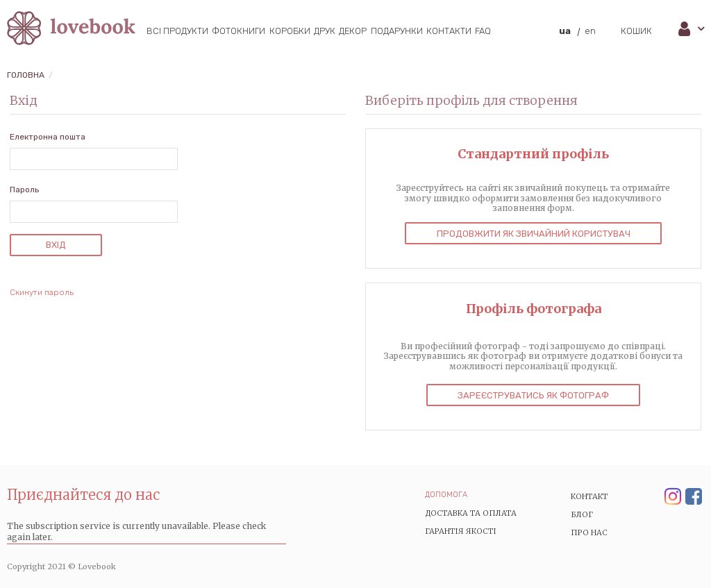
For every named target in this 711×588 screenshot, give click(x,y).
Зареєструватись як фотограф (533, 395)
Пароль (24, 190)
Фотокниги (239, 31)
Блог (582, 514)
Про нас (589, 532)
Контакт (589, 496)
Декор (353, 31)
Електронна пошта (48, 137)
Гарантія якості (461, 531)
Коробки (290, 31)
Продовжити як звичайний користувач (534, 234)
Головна (26, 75)
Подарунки (397, 31)
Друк (325, 31)
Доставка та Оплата (471, 513)
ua (565, 31)
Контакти (449, 31)
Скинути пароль (42, 292)
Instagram (673, 497)
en (590, 31)
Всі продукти (177, 31)
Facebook (694, 497)
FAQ (483, 31)
